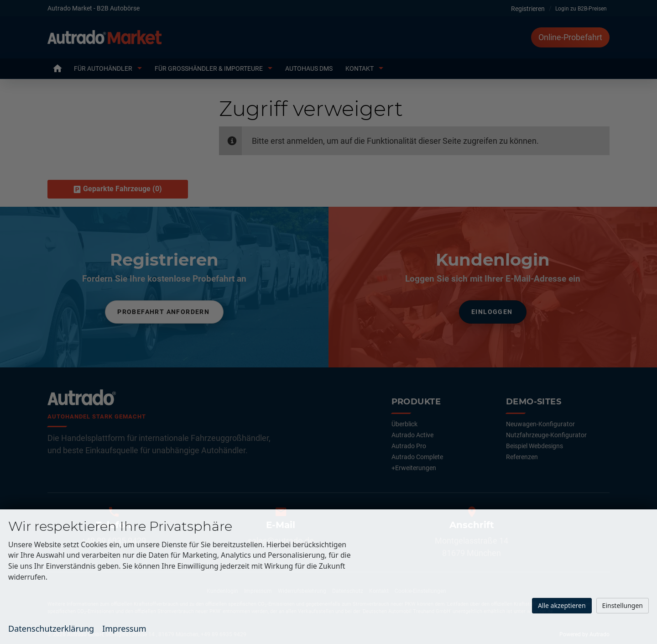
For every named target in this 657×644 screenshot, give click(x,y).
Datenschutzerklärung (51, 628)
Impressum (124, 628)
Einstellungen (623, 605)
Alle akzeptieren (562, 605)
